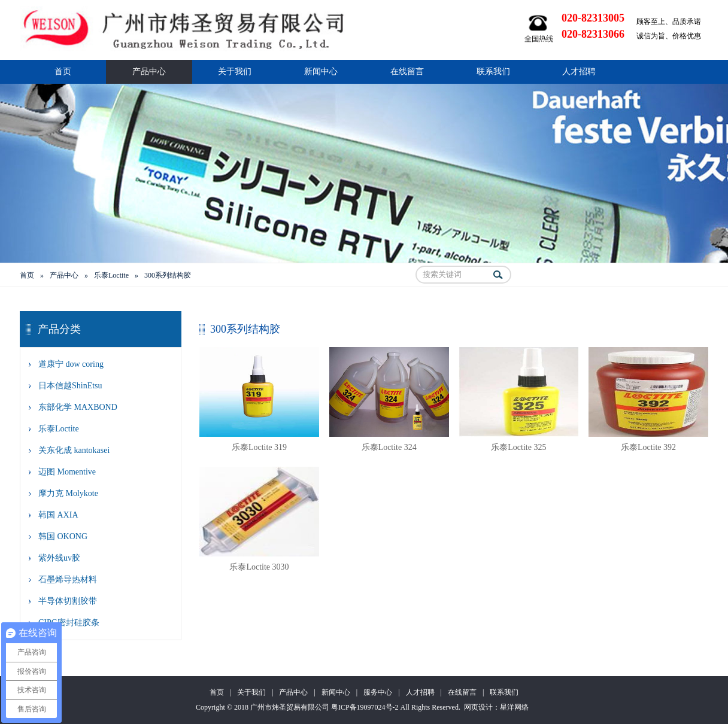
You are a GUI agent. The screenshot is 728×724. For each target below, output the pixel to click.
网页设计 (478, 707)
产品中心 (149, 72)
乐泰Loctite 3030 (259, 567)
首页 (63, 72)
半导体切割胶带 (68, 601)
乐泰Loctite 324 (389, 447)
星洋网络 (514, 707)
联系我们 (493, 72)
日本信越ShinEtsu (70, 386)
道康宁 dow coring (71, 364)
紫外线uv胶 (59, 558)
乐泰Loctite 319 (259, 447)
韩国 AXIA (58, 515)
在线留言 (407, 72)
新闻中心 (321, 72)
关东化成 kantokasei (74, 450)
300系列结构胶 (168, 275)
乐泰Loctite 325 (518, 447)
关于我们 (235, 72)
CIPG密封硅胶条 (69, 623)
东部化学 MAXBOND (78, 407)
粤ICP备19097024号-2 (365, 707)
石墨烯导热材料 (68, 579)
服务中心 (378, 692)
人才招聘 (579, 72)
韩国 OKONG (63, 536)
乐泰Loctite (111, 275)
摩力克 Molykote (68, 493)
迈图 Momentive (67, 472)
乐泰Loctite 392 (648, 447)
